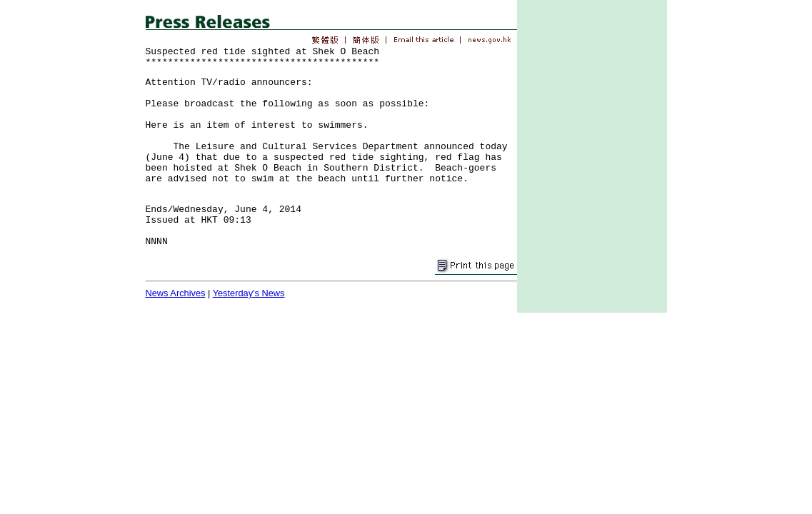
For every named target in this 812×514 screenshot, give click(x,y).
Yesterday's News (249, 293)
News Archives (176, 293)
